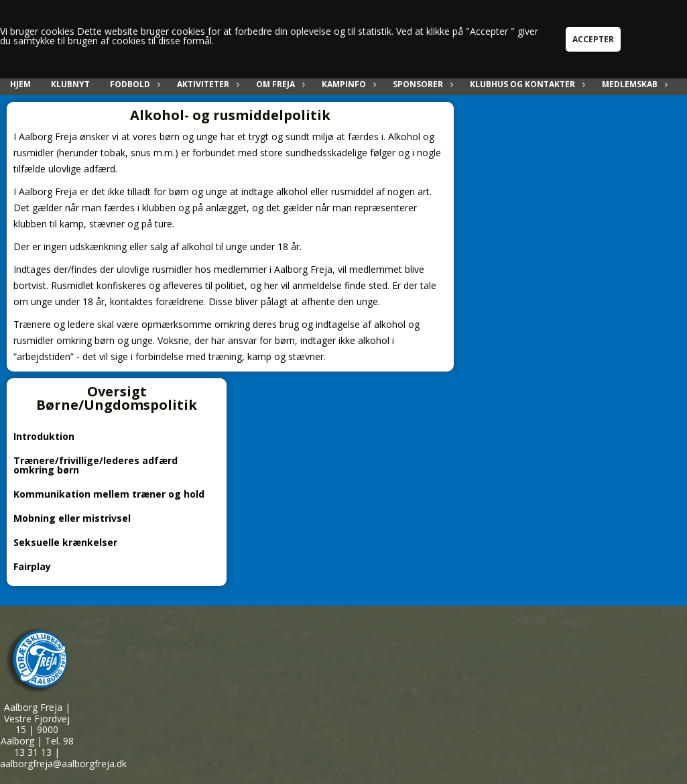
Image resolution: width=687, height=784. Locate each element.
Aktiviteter (206, 84)
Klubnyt (70, 84)
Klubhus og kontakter (526, 84)
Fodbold (133, 84)
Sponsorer (421, 84)
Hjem (20, 84)
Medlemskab (633, 84)
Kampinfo (347, 84)
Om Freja (279, 84)
